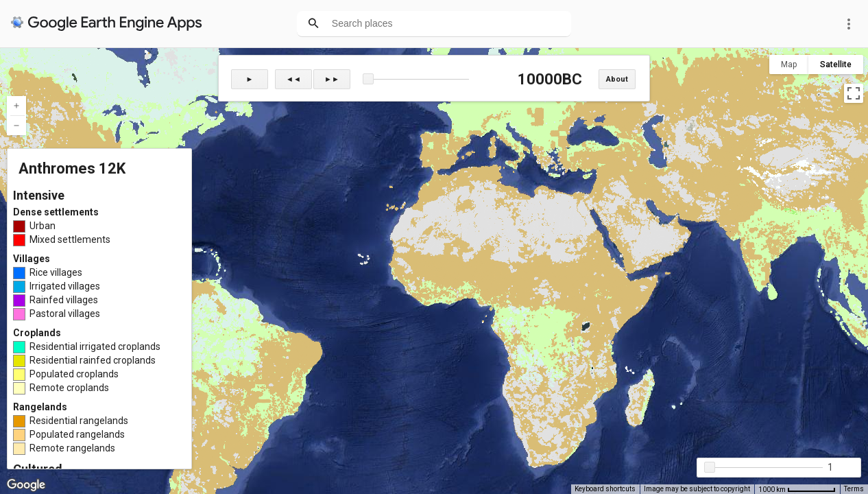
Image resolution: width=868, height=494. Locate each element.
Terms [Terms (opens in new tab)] (854, 489)
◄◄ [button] (293, 79)
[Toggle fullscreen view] (854, 93)
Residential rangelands (79, 421)
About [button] (617, 79)
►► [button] (332, 79)
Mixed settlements (70, 239)
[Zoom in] (16, 106)
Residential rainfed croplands (93, 360)
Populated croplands (74, 374)
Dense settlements (56, 212)
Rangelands (40, 407)
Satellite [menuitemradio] (836, 64)
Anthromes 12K (72, 168)
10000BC (548, 79)
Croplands (37, 333)
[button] (368, 79)
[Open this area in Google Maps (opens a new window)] (26, 485)
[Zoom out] (16, 126)
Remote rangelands (72, 448)
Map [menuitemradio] (789, 64)
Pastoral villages (65, 314)
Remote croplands (69, 388)
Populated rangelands (77, 434)
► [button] (250, 79)
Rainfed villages (64, 300)
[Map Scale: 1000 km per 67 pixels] (797, 489)
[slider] (416, 80)
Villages (32, 259)
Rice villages (56, 272)
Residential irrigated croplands (95, 346)
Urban (43, 226)
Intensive (39, 195)
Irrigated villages (65, 286)
